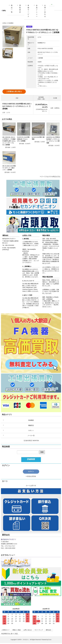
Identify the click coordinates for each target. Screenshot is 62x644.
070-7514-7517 (10, 547)
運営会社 (52, 631)
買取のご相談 (18, 631)
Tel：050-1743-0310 (8, 245)
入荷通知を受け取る (14, 92)
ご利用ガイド (6, 631)
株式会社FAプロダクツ (9, 239)
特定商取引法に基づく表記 (10, 634)
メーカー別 (31, 436)
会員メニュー (37, 11)
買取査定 (20, 9)
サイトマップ (41, 631)
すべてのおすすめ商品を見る (51, 177)
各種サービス (28, 11)
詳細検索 (31, 460)
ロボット (31, 431)
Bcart (50, 641)
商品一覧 (12, 9)
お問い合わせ (45, 11)
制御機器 (11, 23)
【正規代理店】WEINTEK (31, 441)
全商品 (4, 23)
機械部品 (31, 426)
